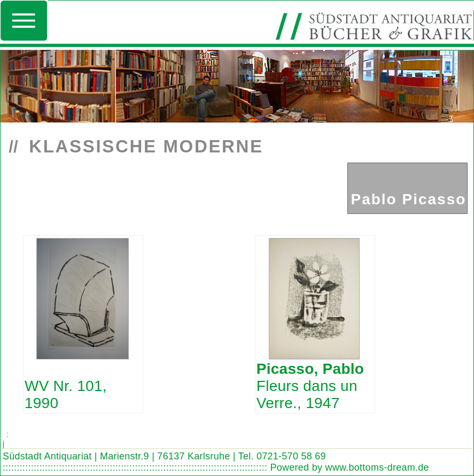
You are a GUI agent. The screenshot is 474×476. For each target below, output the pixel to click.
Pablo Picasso (408, 199)
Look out (57, 435)
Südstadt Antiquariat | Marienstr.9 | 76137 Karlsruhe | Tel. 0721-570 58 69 (164, 456)
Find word (37, 435)
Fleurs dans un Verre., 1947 (310, 386)
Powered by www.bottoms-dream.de (349, 467)
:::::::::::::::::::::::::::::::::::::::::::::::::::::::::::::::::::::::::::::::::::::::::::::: (135, 467)
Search (17, 435)
